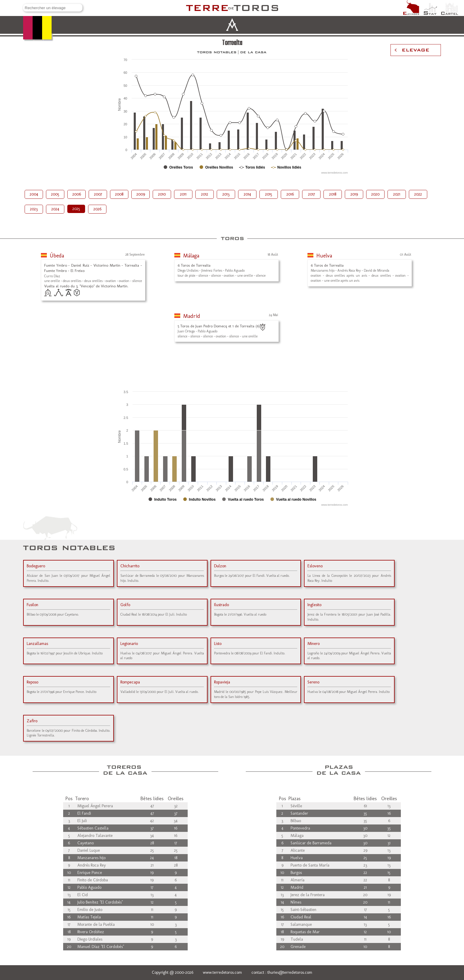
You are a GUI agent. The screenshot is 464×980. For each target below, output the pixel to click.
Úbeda (57, 256)
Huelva (324, 256)
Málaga (191, 256)
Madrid (192, 316)
